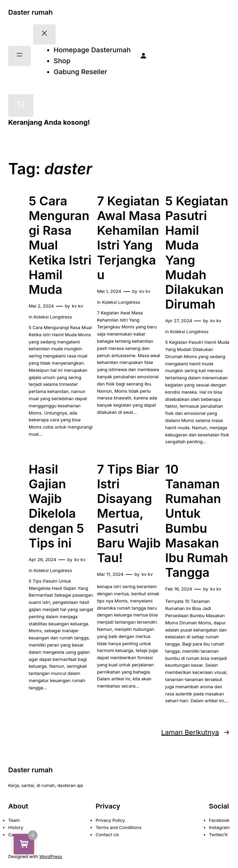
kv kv (78, 306)
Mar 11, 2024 (110, 574)
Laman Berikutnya (195, 732)
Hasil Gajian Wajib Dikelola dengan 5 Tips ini (56, 506)
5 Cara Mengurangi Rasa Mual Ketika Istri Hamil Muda (60, 245)
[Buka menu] (19, 56)
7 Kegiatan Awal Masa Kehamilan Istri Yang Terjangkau (129, 238)
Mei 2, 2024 (41, 306)
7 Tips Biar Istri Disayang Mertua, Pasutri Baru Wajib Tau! (129, 514)
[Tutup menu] (44, 34)
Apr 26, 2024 (43, 559)
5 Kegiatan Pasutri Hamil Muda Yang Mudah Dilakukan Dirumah (197, 253)
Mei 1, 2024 (109, 291)
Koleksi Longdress (53, 317)
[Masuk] (143, 56)
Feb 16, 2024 (179, 589)
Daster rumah (31, 12)
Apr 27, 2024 (179, 321)
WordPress (51, 856)
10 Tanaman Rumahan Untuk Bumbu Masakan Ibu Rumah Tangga (197, 521)
